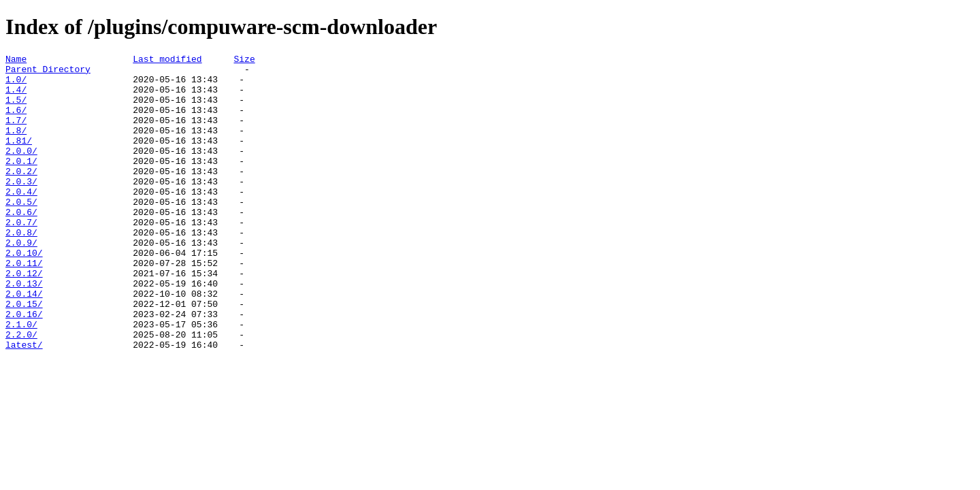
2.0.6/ (21, 244)
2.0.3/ (21, 208)
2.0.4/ (21, 220)
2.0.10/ (24, 293)
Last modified (167, 61)
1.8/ (16, 146)
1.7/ (16, 134)
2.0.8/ (21, 269)
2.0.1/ (21, 183)
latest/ (24, 404)
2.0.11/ (24, 306)
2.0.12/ (24, 318)
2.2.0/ (21, 391)
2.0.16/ (24, 367)
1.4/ (16, 97)
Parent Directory (48, 73)
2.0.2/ (21, 195)
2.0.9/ (21, 281)
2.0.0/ (21, 171)
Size (244, 61)
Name (16, 61)
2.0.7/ (21, 257)
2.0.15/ (24, 355)
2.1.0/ (21, 379)
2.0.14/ (24, 342)
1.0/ (16, 85)
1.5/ (16, 110)
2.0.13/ (24, 330)
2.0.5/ (21, 232)
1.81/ (19, 159)
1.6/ (16, 122)
